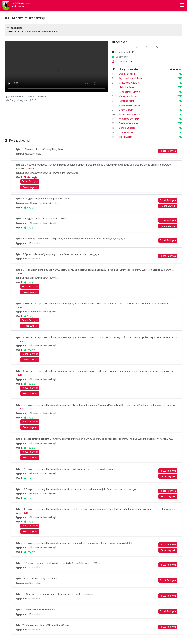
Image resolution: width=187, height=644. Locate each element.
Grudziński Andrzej (129, 83)
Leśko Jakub (126, 110)
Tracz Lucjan (126, 137)
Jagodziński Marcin (129, 92)
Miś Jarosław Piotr (129, 119)
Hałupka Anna (127, 87)
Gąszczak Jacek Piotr (130, 78)
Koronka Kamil (127, 101)
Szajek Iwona (126, 132)
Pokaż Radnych (168, 151)
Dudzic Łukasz (127, 74)
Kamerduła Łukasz (129, 96)
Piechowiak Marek (129, 123)
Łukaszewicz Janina (130, 114)
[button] (157, 48)
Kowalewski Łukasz (130, 105)
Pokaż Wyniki (30, 187)
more (31, 168)
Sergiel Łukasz (127, 128)
